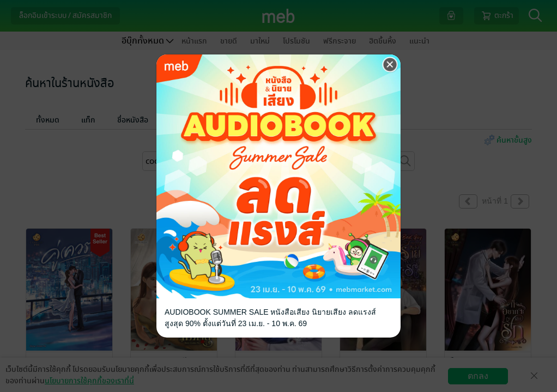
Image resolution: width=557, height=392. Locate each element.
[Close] (390, 65)
